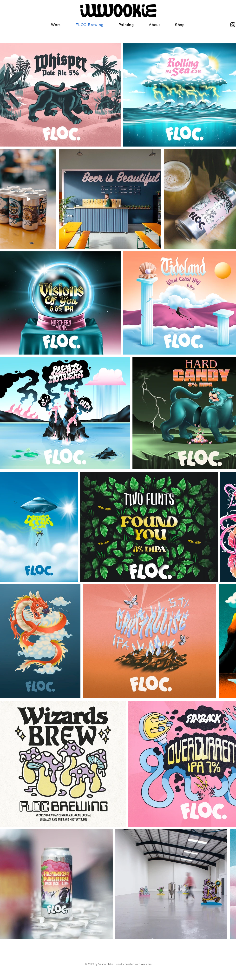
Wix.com (146, 964)
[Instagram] (233, 25)
